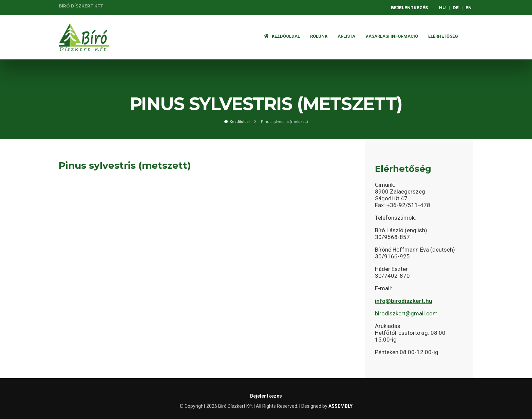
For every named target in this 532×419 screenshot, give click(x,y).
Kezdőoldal (282, 36)
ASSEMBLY (340, 406)
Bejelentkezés (409, 8)
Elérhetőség (443, 36)
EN (469, 8)
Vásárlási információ (392, 36)
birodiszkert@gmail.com (406, 313)
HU (442, 8)
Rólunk (319, 36)
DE (456, 8)
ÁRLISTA (346, 36)
